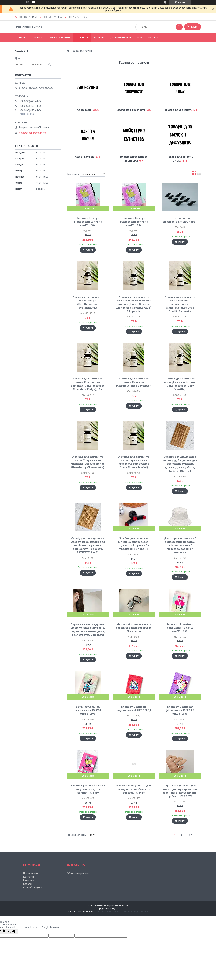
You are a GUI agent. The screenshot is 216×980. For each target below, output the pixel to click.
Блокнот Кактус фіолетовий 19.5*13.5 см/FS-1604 (88, 222)
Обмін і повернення (78, 873)
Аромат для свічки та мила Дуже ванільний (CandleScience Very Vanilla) (180, 384)
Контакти (99, 37)
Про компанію (31, 873)
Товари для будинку (177, 110)
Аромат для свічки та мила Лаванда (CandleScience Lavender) (134, 382)
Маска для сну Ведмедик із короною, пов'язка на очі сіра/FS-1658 (134, 789)
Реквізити (29, 880)
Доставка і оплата (121, 37)
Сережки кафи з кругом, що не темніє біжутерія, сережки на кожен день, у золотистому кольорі (88, 629)
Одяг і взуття (85, 157)
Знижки (23, 37)
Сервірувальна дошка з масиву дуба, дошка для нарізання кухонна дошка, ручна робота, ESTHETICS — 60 (180, 464)
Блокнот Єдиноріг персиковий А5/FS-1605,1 (134, 708)
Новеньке (38, 37)
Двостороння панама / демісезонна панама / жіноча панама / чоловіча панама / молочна (180, 545)
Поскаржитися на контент (108, 912)
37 (190, 835)
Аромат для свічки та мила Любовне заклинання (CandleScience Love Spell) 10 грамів (180, 304)
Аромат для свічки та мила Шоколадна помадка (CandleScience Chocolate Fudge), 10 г (88, 384)
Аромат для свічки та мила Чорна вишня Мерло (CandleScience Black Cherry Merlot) (134, 462)
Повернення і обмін (148, 37)
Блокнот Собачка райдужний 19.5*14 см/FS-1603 (88, 710)
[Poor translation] (12, 931)
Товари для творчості (131, 110)
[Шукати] (179, 27)
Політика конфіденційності (135, 912)
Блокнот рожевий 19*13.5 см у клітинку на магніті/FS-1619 (88, 789)
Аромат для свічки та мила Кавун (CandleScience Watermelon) (88, 302)
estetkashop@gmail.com (33, 133)
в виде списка (199, 174)
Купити (89, 250)
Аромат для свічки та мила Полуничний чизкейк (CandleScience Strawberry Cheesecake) (88, 462)
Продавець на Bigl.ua (108, 909)
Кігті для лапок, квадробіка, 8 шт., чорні (180, 220)
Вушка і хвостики (60, 37)
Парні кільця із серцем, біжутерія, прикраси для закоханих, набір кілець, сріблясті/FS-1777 (180, 791)
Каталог (28, 884)
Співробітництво (33, 887)
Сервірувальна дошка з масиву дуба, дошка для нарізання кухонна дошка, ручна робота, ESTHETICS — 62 (88, 545)
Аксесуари (84, 110)
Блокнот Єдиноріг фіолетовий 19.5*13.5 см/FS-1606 (180, 710)
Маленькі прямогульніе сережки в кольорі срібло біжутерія (134, 628)
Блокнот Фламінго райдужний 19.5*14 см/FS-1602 (180, 628)
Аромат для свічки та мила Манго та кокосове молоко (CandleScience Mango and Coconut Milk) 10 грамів (134, 304)
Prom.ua (124, 905)
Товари (80, 37)
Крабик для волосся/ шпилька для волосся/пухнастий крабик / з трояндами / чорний (134, 543)
